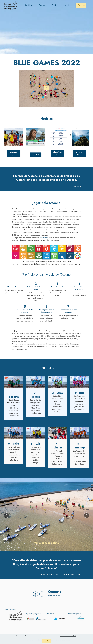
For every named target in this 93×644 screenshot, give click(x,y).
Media (67, 5)
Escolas (81, 5)
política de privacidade (68, 636)
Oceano (42, 5)
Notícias (29, 5)
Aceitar (47, 641)
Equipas (55, 5)
